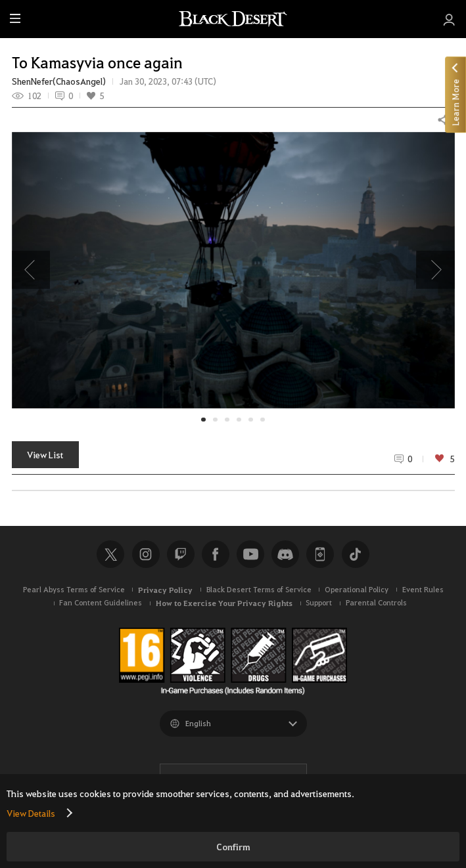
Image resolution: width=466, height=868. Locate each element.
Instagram (146, 554)
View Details (31, 813)
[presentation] (31, 270)
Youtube (250, 554)
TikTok (356, 554)
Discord (285, 554)
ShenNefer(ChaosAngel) (59, 81)
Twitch (181, 554)
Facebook (216, 554)
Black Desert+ (320, 554)
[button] (233, 270)
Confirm (233, 847)
